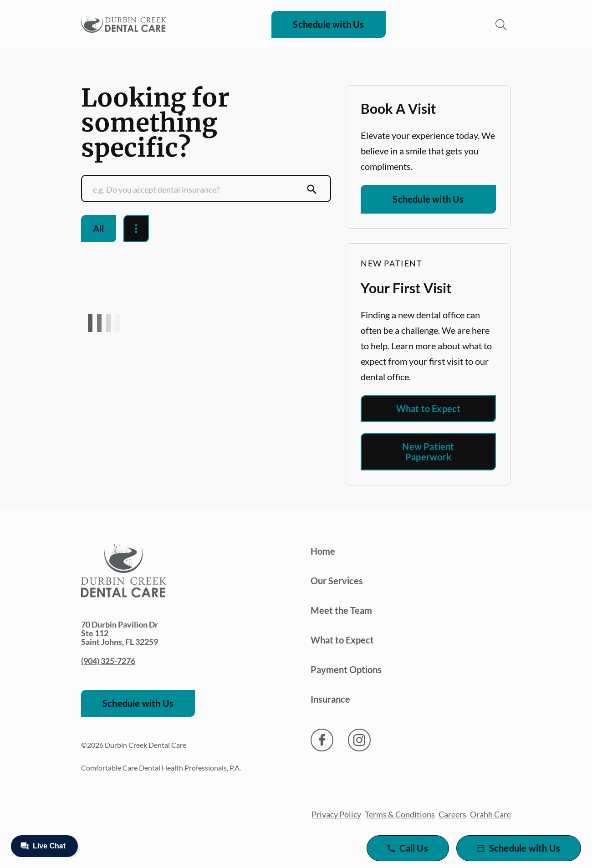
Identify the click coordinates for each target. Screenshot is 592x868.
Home (323, 551)
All (99, 229)
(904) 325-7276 (108, 661)
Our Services (337, 581)
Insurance (330, 699)
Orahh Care (490, 814)
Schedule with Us (328, 24)
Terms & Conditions (400, 814)
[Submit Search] (312, 189)
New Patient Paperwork (428, 452)
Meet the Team (341, 610)
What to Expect (429, 408)
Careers (452, 814)
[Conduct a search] (197, 189)
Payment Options (346, 669)
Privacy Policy (336, 814)
